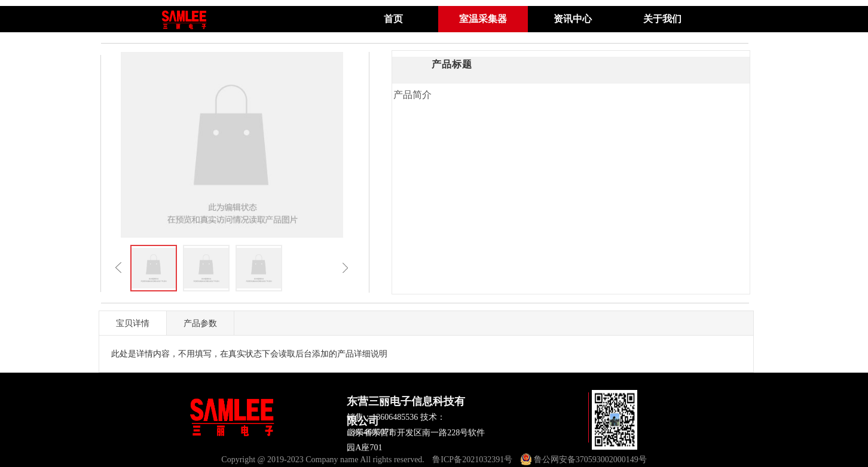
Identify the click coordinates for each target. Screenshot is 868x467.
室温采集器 (483, 19)
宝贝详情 (133, 323)
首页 (393, 19)
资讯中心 (573, 19)
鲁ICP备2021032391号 (472, 460)
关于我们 (662, 19)
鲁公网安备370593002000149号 (584, 460)
